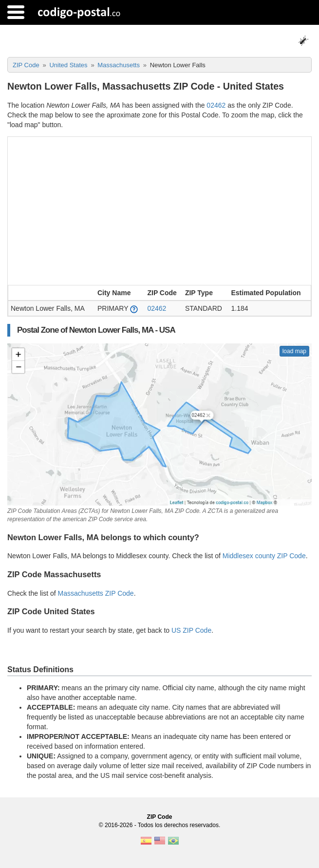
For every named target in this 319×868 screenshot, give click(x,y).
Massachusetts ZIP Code (96, 593)
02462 (216, 105)
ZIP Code (160, 817)
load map (294, 351)
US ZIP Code (191, 630)
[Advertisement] (159, 210)
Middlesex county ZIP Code (264, 556)
